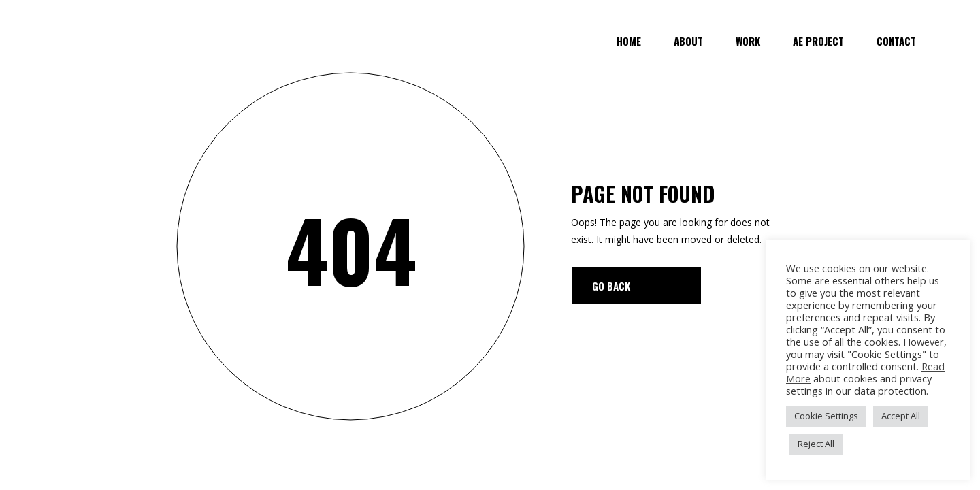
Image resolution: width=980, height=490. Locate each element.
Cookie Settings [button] (826, 416)
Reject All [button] (816, 444)
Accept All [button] (901, 416)
